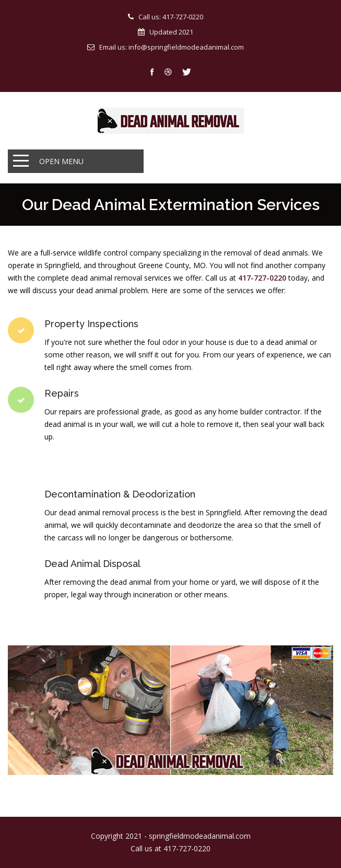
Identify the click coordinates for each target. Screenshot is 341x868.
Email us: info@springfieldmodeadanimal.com (172, 47)
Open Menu (61, 161)
